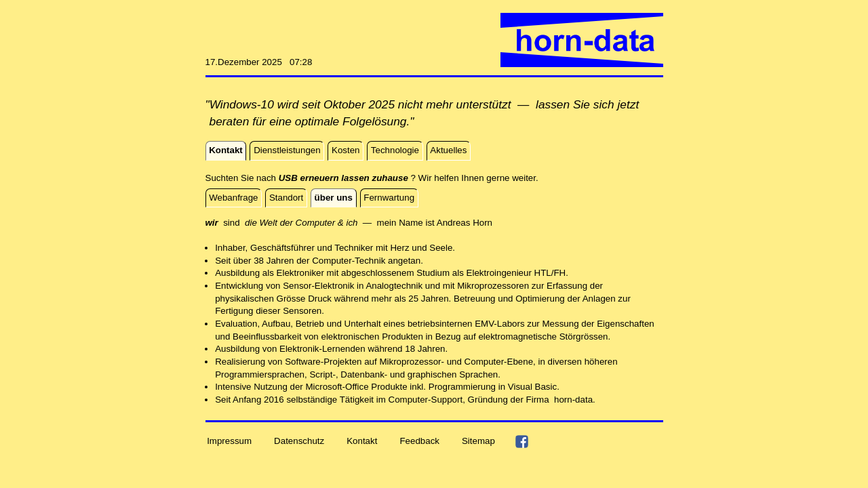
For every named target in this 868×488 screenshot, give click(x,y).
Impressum (229, 441)
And (445, 223)
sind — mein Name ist (321, 223)
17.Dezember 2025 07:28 (259, 62)
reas (461, 223)
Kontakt (362, 441)
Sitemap (478, 441)
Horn (482, 223)
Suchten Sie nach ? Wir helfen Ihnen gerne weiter (371, 178)
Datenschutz (299, 441)
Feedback (419, 441)
